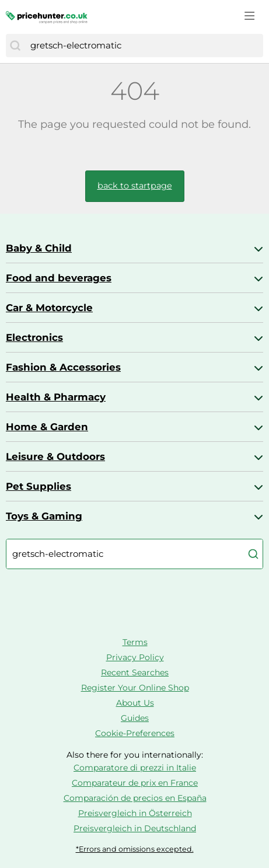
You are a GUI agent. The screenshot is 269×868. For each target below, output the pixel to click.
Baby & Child (39, 248)
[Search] (15, 46)
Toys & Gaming (44, 516)
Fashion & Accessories (63, 367)
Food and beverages (59, 278)
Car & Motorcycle (49, 308)
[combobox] (144, 46)
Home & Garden (47, 427)
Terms (135, 642)
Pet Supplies (39, 486)
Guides (135, 718)
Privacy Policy (135, 657)
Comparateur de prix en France (135, 783)
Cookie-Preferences (135, 733)
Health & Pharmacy (56, 397)
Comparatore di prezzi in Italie (135, 768)
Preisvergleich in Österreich (135, 813)
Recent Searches (135, 672)
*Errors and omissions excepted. (135, 849)
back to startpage (135, 186)
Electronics (34, 337)
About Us (135, 703)
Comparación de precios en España (135, 798)
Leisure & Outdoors (55, 456)
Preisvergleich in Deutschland (135, 828)
